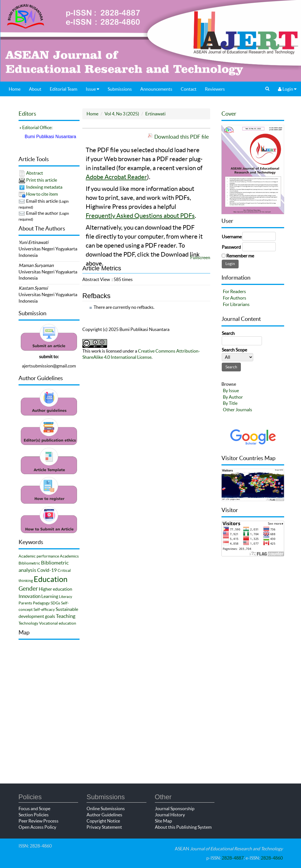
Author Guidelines (104, 815)
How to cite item (42, 194)
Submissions (120, 89)
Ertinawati (155, 114)
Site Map (163, 821)
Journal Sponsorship (175, 808)
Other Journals (237, 410)
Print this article (42, 180)
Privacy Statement (104, 827)
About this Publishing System (183, 827)
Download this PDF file (182, 137)
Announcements (156, 89)
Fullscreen (200, 257)
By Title (230, 403)
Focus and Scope (34, 808)
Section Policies (34, 815)
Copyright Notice (103, 821)
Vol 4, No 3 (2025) (122, 114)
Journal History (170, 815)
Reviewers (215, 89)
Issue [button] (92, 89)
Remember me (240, 256)
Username (232, 237)
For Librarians (236, 304)
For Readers (234, 291)
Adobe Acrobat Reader (116, 177)
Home (15, 89)
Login (287, 89)
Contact (189, 89)
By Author (233, 397)
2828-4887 (233, 858)
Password (231, 247)
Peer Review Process (39, 821)
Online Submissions (106, 808)
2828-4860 (272, 858)
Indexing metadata (44, 187)
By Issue (231, 390)
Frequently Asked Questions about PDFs (140, 216)
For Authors (235, 298)
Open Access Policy (37, 827)
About (35, 89)
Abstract (35, 173)
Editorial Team (64, 89)
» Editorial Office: (36, 127)
